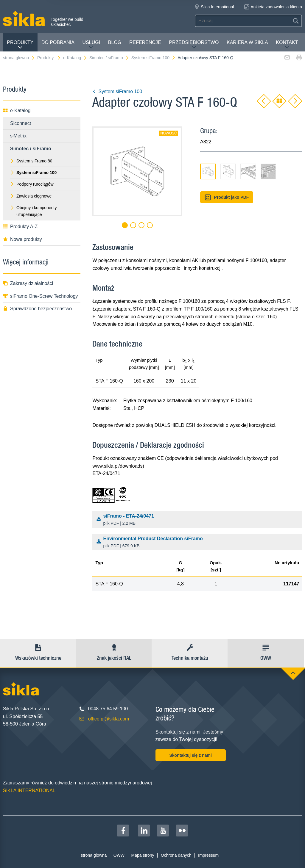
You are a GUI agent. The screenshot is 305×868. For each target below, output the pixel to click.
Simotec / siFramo (109, 58)
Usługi (91, 45)
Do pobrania (58, 42)
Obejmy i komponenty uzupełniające (33, 211)
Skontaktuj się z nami (190, 755)
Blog (115, 42)
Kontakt (287, 45)
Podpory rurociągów (32, 184)
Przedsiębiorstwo (194, 45)
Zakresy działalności (28, 283)
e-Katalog (75, 58)
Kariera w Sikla (247, 42)
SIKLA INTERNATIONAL (29, 791)
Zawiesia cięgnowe (31, 196)
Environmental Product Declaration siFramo (199, 543)
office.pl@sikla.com (109, 719)
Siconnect (21, 123)
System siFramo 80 (31, 161)
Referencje (145, 42)
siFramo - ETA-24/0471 (199, 520)
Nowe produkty (22, 239)
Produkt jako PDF (227, 197)
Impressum (208, 855)
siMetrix (18, 136)
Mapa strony (143, 855)
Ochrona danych (176, 855)
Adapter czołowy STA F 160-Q (205, 58)
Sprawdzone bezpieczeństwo (37, 309)
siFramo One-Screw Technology (40, 296)
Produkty (20, 45)
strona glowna (19, 58)
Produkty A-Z (20, 227)
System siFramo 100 (154, 58)
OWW (119, 855)
